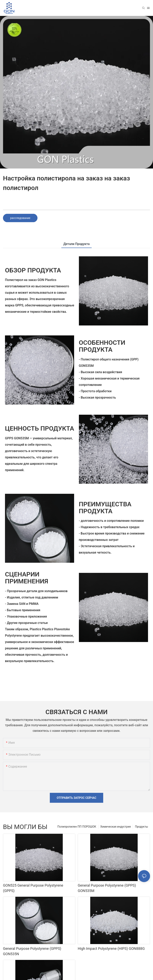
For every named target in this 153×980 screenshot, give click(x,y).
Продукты (141, 827)
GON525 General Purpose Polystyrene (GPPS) (33, 888)
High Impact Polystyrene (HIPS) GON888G (111, 949)
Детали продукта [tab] (76, 244)
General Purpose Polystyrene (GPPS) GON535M (107, 888)
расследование (20, 218)
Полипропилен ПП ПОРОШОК (77, 827)
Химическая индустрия (116, 827)
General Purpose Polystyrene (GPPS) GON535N (32, 951)
